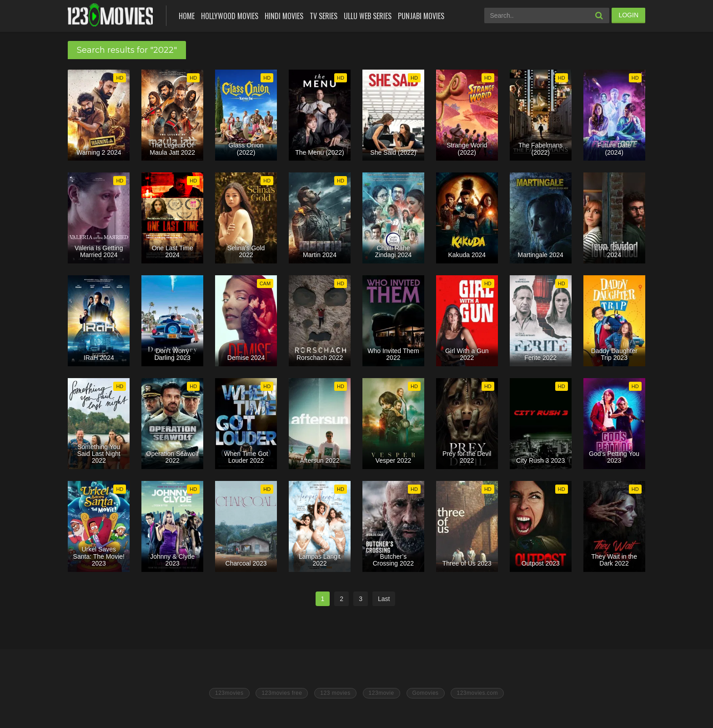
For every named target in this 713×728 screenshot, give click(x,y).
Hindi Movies (284, 16)
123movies (229, 693)
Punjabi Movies (421, 16)
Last (384, 599)
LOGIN (628, 15)
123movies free (282, 693)
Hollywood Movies (230, 16)
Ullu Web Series (368, 16)
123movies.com (477, 693)
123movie (382, 693)
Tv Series (324, 16)
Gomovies (426, 693)
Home (187, 16)
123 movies (335, 693)
